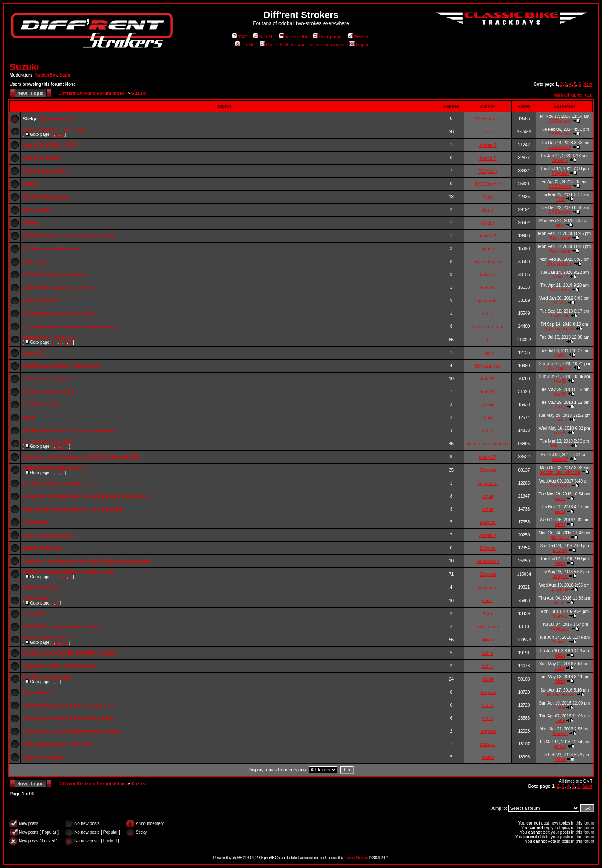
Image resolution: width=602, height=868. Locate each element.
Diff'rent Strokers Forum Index (91, 93)
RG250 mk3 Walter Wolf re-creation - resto (68, 572)
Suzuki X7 (33, 353)
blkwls (487, 640)
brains (487, 757)
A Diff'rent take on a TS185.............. (60, 483)
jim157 (560, 747)
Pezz (487, 132)
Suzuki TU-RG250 (42, 158)
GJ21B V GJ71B (40, 405)
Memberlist (293, 37)
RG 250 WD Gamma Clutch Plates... (61, 314)
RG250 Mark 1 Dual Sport (50, 337)
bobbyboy (560, 316)
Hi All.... (31, 418)
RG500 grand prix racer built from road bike (70, 236)
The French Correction (47, 677)
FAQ (240, 37)
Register (360, 37)
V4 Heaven (487, 627)
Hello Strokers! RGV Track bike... (58, 744)
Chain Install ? (38, 692)
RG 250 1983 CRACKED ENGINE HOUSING (69, 653)
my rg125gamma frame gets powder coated (70, 327)
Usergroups (328, 37)
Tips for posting (56, 119)
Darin (65, 75)
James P (488, 145)
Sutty (488, 614)
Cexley (488, 223)
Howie (488, 353)
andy (560, 225)
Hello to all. (35, 262)
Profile (245, 45)
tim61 (488, 600)
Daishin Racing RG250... (49, 535)
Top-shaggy (560, 238)
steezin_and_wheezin (488, 444)
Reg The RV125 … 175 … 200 (54, 130)
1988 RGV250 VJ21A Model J (54, 468)
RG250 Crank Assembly (48, 392)
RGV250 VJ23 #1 (41, 301)
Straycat (487, 470)
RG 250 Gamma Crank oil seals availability (69, 431)
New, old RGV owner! (46, 638)
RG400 (30, 223)
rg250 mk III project (43, 757)
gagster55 (488, 301)
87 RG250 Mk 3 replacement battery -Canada (71, 731)
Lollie (488, 314)
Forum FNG (35, 522)
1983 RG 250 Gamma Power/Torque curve (68, 705)
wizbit (488, 405)
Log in (359, 45)
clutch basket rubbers (46, 379)
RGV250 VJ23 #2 (41, 587)
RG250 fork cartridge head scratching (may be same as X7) (87, 496)
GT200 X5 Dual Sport (45, 197)
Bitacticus (560, 446)
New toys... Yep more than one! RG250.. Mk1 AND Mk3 (82, 457)
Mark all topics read (573, 95)
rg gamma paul (488, 327)
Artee (487, 210)
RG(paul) (488, 171)
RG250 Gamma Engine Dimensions (61, 366)
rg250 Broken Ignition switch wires (61, 288)
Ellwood (488, 522)
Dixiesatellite (488, 366)
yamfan (560, 355)
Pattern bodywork (42, 548)
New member (37, 210)
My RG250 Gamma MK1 (48, 442)
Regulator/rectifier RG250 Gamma (59, 666)
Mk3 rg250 (34, 614)
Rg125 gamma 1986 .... (47, 171)
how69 (487, 288)
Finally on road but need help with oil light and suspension (87, 561)
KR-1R (560, 303)
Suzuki (24, 67)
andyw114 (560, 537)
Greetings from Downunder (52, 249)
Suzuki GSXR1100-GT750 (50, 145)
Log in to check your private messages (302, 45)
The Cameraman (560, 695)
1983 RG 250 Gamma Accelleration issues (68, 718)
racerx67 (488, 457)
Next (588, 84)
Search (263, 37)
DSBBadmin (487, 119)
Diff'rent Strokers (356, 858)
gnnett (488, 249)
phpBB (237, 858)
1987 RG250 (36, 598)
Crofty (560, 407)
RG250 (30, 184)
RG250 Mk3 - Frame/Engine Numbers (63, 627)
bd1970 (488, 744)
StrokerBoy (46, 75)
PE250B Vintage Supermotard (55, 275)
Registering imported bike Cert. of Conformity (73, 509)
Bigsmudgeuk (488, 262)
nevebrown (488, 561)
